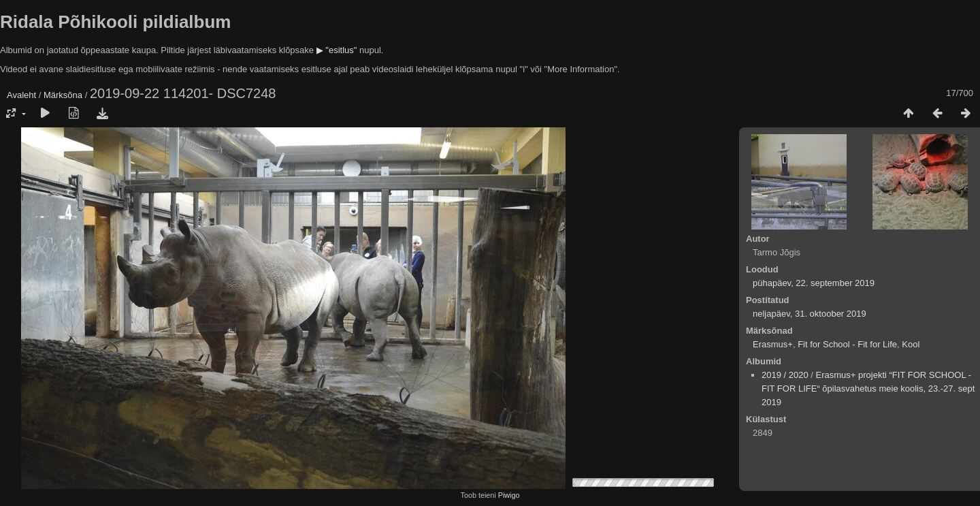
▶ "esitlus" (337, 50)
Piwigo (509, 495)
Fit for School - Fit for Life (847, 344)
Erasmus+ (773, 344)
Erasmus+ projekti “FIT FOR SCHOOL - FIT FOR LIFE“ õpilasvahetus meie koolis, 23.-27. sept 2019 (868, 389)
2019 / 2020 (785, 375)
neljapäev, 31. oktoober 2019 (810, 314)
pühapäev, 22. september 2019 (814, 283)
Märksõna (63, 95)
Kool (911, 344)
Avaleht (21, 95)
